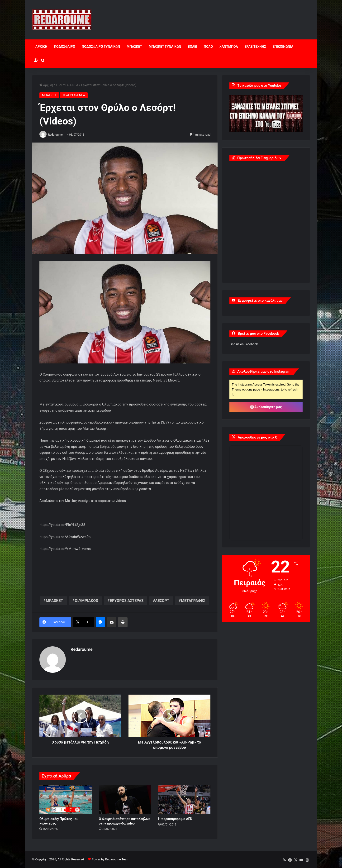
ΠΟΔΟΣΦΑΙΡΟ (64, 47)
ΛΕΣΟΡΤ (162, 601)
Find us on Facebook (244, 344)
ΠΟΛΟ (208, 47)
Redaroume (55, 135)
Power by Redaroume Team (110, 859)
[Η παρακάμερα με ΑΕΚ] (184, 800)
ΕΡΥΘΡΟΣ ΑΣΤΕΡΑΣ (127, 601)
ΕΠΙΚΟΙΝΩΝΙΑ (283, 47)
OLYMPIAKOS (86, 601)
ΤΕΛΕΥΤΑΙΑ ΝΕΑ (67, 85)
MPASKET (55, 601)
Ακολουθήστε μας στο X (257, 437)
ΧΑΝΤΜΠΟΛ (229, 47)
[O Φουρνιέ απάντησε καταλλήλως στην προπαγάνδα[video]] (125, 800)
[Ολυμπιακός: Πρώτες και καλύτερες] (66, 800)
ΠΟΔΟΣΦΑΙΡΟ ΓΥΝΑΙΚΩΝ (101, 47)
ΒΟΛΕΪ (192, 47)
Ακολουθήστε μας (266, 407)
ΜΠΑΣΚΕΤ (134, 47)
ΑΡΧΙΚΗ (41, 47)
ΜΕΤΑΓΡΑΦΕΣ (193, 601)
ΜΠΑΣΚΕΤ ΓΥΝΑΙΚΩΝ (165, 47)
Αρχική (46, 85)
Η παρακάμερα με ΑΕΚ (175, 819)
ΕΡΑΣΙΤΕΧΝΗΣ (255, 47)
